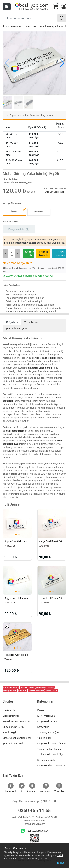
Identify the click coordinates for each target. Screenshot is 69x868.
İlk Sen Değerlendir (54, 192)
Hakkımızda (9, 710)
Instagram (46, 788)
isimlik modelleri (27, 687)
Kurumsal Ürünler (15, 26)
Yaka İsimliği (31, 26)
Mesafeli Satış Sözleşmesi (17, 738)
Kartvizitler (43, 727)
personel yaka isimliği (44, 358)
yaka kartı (22, 691)
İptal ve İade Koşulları (17, 329)
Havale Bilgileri (11, 732)
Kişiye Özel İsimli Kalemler (51, 766)
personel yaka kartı (36, 691)
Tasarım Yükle (10, 222)
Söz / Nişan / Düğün (48, 732)
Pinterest (32, 788)
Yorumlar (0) (31, 322)
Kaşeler (41, 710)
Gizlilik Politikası (11, 716)
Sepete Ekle (30, 254)
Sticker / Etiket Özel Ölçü (50, 755)
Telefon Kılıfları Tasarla (49, 749)
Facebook (11, 788)
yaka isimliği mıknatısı (45, 687)
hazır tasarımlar (15, 431)
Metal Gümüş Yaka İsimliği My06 (53, 26)
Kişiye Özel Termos (47, 721)
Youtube (59, 788)
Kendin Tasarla (43, 254)
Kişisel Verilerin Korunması (17, 721)
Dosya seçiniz (19, 229)
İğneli (14, 212)
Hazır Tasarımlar (60, 254)
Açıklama (12, 322)
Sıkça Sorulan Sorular (14, 727)
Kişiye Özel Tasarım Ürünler (52, 743)
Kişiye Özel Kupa (46, 716)
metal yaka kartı (10, 691)
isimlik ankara (51, 691)
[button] (63, 7)
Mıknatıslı (39, 212)
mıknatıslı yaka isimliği (40, 368)
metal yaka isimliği (11, 687)
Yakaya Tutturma (12, 203)
